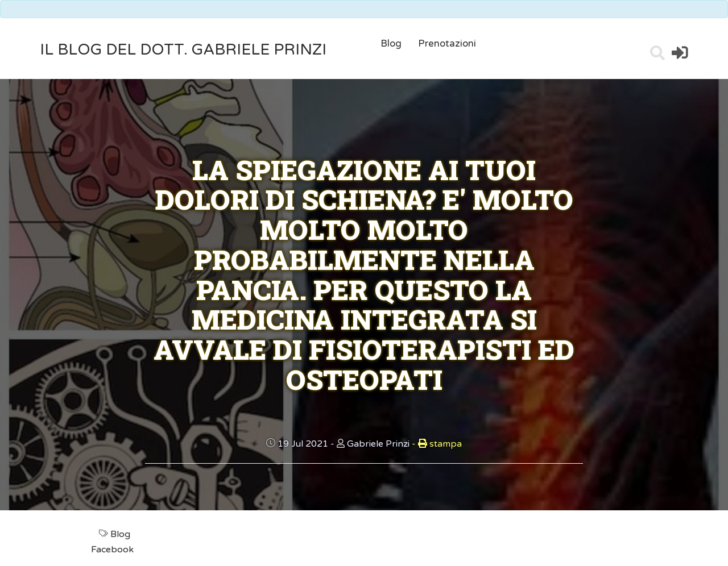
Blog (391, 43)
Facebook (113, 550)
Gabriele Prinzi (378, 444)
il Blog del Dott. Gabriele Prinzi (183, 50)
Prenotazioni (447, 43)
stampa (437, 444)
